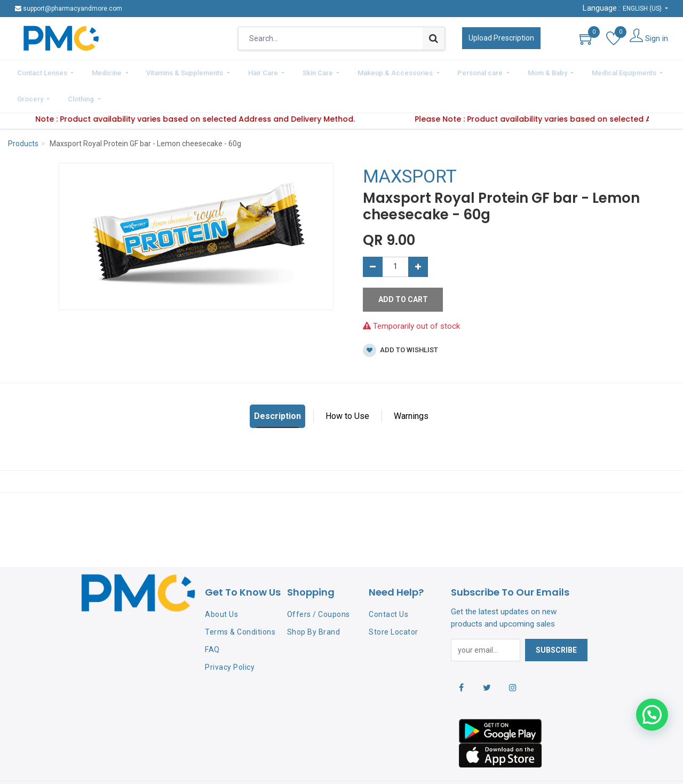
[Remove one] (373, 237)
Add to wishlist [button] (400, 320)
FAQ (212, 620)
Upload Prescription (501, 38)
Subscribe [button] (556, 620)
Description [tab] (277, 386)
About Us (221, 585)
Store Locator (394, 602)
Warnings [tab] (411, 386)
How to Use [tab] (347, 386)
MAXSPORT (410, 147)
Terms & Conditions (240, 602)
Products (23, 114)
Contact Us (388, 585)
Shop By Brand (314, 602)
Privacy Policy (230, 637)
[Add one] (418, 237)
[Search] (434, 38)
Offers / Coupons (319, 585)
